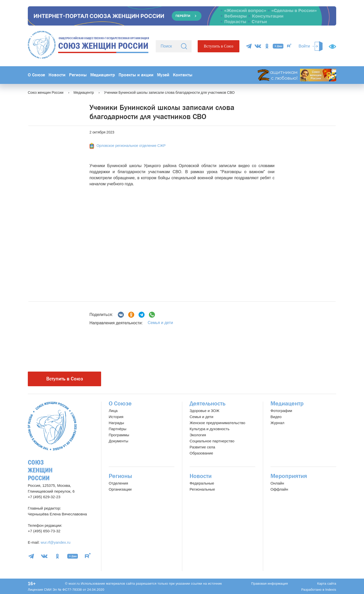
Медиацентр (103, 75)
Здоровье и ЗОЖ (204, 411)
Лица (113, 411)
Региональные (202, 489)
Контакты (183, 75)
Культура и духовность (210, 429)
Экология (198, 435)
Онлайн (277, 483)
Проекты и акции (136, 75)
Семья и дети (160, 323)
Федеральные (202, 483)
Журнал (277, 423)
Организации (120, 489)
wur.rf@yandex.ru (56, 542)
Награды (116, 423)
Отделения (118, 483)
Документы (118, 441)
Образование (201, 453)
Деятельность (208, 404)
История (116, 417)
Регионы (78, 75)
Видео (276, 417)
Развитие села (202, 447)
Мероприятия (289, 476)
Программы (119, 435)
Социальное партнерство (212, 441)
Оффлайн (279, 489)
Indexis (331, 590)
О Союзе (36, 75)
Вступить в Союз (218, 46)
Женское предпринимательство (217, 423)
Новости (57, 75)
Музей (163, 75)
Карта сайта (327, 584)
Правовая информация (270, 584)
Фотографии (281, 411)
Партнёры (118, 429)
